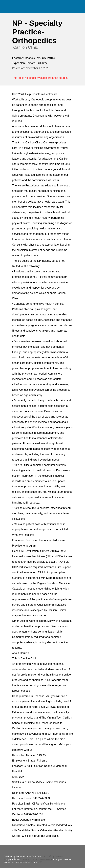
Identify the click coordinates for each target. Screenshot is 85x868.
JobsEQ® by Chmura (52, 856)
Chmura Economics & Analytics (37, 859)
